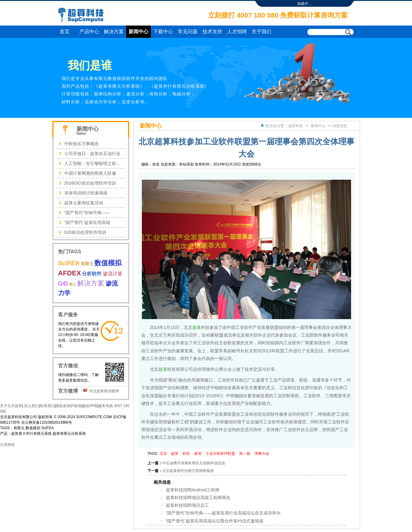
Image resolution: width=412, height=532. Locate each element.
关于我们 (262, 32)
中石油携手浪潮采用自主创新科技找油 (194, 463)
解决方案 (114, 32)
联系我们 (47, 406)
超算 (197, 327)
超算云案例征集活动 (84, 203)
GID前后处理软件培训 (85, 232)
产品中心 (89, 32)
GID (63, 284)
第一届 (245, 454)
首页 (65, 32)
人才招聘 (237, 32)
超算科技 (296, 126)
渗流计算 (113, 274)
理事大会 (262, 454)
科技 (186, 454)
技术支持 (212, 32)
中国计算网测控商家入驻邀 (90, 173)
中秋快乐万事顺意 (82, 144)
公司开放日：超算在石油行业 (92, 154)
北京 (163, 454)
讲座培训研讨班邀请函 (86, 193)
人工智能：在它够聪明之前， (92, 163)
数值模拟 (108, 263)
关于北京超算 (11, 406)
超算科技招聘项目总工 (187, 505)
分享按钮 (7, 445)
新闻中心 (138, 32)
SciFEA (69, 263)
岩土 (73, 284)
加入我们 (31, 406)
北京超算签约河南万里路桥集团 (188, 471)
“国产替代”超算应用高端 (87, 222)
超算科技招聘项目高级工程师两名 (198, 498)
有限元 (87, 264)
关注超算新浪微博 (104, 391)
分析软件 (92, 274)
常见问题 (188, 32)
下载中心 (163, 32)
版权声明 (90, 406)
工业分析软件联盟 (220, 454)
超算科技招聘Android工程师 (193, 490)
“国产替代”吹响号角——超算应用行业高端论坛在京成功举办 (223, 513)
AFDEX (70, 273)
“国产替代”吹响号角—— (87, 213)
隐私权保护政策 (69, 406)
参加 (198, 454)
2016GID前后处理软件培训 (90, 183)
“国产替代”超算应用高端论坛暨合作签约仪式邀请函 (215, 521)
